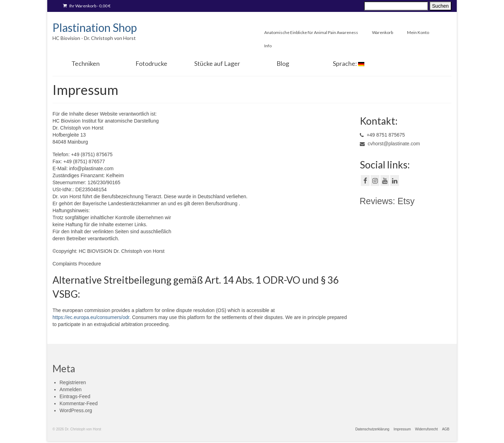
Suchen (440, 6)
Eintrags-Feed (75, 396)
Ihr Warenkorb (87, 6)
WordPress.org (76, 410)
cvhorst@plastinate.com (390, 144)
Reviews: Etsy (387, 201)
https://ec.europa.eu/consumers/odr (91, 317)
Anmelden (71, 389)
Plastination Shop (95, 27)
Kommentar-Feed (79, 403)
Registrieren (73, 382)
